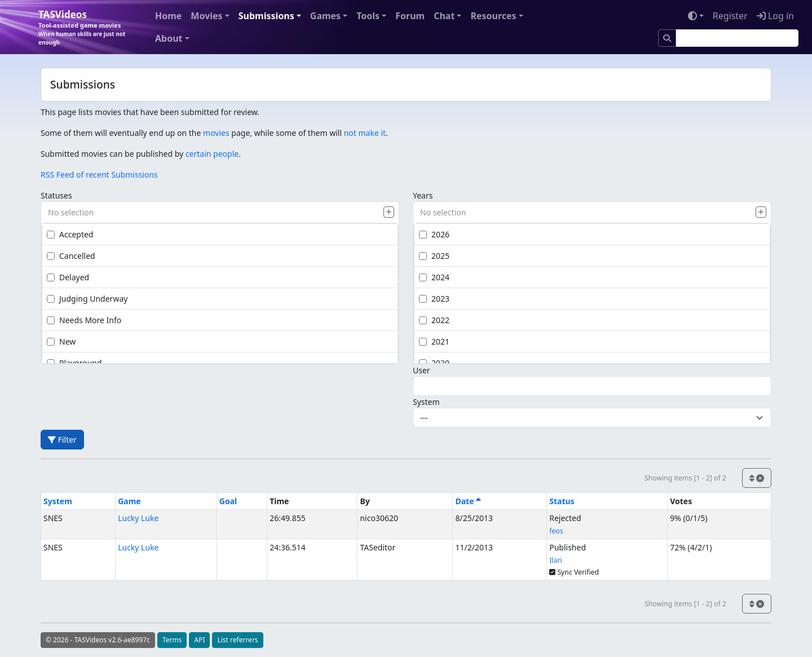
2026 (434, 234)
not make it (365, 133)
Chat (444, 16)
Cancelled (71, 256)
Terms (172, 640)
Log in (775, 16)
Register (730, 16)
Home (168, 16)
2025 (434, 256)
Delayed (68, 277)
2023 (434, 299)
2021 (434, 341)
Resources (493, 16)
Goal (228, 501)
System (426, 402)
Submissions (266, 16)
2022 (434, 320)
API (199, 640)
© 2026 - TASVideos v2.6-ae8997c (98, 640)
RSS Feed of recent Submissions (99, 175)
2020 (434, 363)
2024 (434, 277)
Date (468, 501)
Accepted (70, 234)
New (61, 341)
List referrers (237, 640)
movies (216, 133)
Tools (368, 16)
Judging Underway (87, 299)
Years (423, 195)
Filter (62, 440)
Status (562, 501)
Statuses (56, 195)
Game (129, 501)
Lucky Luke (138, 518)
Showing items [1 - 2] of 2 (685, 478)
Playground (74, 363)
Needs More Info (84, 320)
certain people (212, 154)
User (422, 370)
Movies (206, 16)
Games (325, 16)
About (169, 38)
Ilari (555, 560)
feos (556, 531)
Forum (410, 16)
